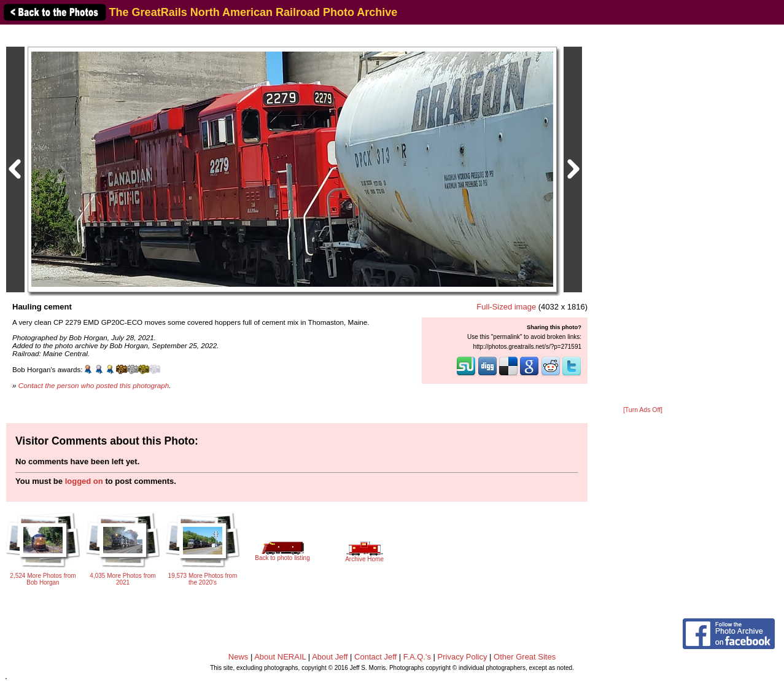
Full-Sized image (506, 307)
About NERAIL (280, 657)
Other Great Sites (525, 657)
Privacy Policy (463, 657)
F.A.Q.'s (417, 657)
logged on (84, 481)
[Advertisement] (643, 216)
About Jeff (330, 657)
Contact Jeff (375, 657)
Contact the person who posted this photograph (94, 385)
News (239, 657)
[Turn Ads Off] (643, 410)
